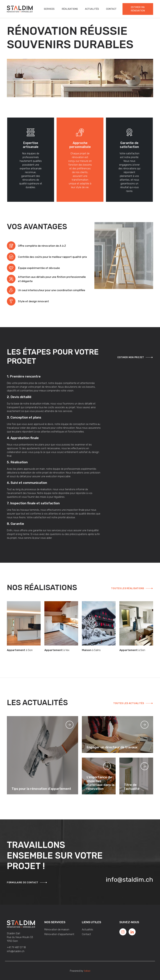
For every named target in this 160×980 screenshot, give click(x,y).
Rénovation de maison (57, 930)
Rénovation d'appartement (59, 934)
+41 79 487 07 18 (16, 947)
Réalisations (70, 9)
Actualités (92, 9)
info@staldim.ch (129, 880)
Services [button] (49, 9)
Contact (111, 9)
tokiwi (87, 971)
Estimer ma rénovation (138, 9)
